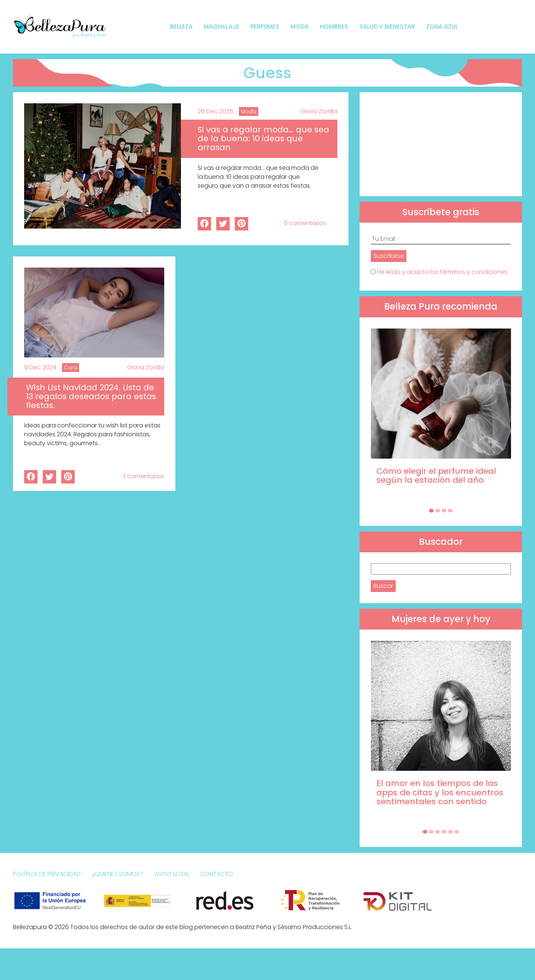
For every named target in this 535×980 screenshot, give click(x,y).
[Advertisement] (441, 144)
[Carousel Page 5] (450, 832)
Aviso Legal (172, 874)
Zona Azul (442, 27)
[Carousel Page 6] (457, 832)
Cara (71, 368)
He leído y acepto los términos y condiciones (442, 272)
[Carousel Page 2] (438, 511)
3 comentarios (143, 476)
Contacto (217, 874)
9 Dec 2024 (40, 367)
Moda (300, 27)
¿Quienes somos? (118, 874)
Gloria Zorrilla (319, 111)
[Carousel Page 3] (444, 511)
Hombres (334, 27)
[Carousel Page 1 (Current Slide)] (431, 511)
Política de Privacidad (47, 874)
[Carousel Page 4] (450, 511)
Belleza (181, 27)
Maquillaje (221, 27)
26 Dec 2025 (215, 111)
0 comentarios (305, 223)
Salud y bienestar (387, 27)
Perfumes (265, 27)
